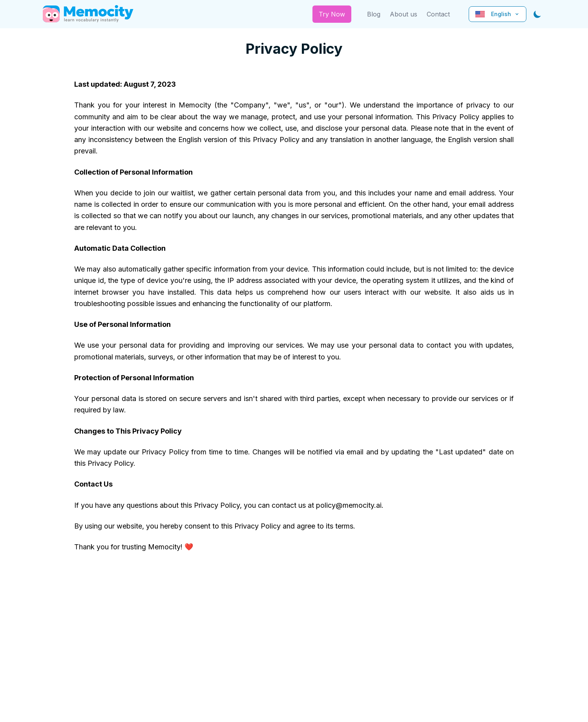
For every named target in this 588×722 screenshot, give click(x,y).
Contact (438, 14)
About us (404, 14)
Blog (374, 14)
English (498, 14)
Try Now (332, 14)
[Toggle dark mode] (537, 14)
